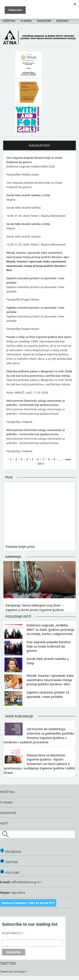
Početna (9, 21)
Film (9, 477)
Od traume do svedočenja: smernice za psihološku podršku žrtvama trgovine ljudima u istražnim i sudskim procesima (39, 735)
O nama (26, 21)
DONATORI (8, 813)
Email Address (13, 933)
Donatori (44, 21)
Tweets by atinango (14, 971)
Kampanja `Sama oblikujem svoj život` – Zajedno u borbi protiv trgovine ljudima (35, 607)
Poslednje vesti (18, 616)
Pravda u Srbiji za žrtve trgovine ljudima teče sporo (39, 337)
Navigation (39, 145)
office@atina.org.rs (26, 882)
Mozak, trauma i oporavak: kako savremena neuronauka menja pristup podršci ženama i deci (50, 680)
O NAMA (6, 802)
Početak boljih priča (20, 546)
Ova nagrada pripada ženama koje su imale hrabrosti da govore (49, 646)
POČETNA (7, 792)
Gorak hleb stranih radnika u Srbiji (28, 195)
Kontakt (63, 21)
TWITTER (9, 862)
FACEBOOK (11, 851)
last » (41, 463)
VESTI (4, 823)
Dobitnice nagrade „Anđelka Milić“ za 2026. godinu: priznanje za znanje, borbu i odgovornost (50, 630)
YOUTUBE (10, 872)
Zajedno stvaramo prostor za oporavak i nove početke (48, 694)
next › (69, 459)
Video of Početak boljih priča (39, 511)
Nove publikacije (19, 716)
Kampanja (13, 557)
